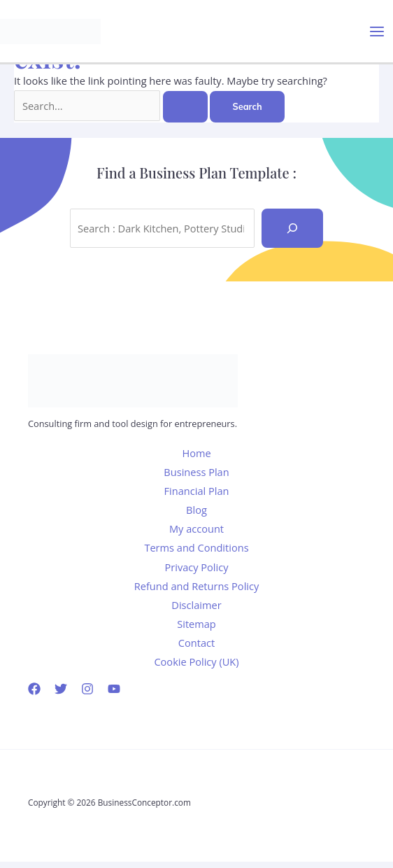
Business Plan (196, 472)
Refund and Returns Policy (197, 586)
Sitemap (196, 624)
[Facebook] (34, 689)
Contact (196, 643)
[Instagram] (87, 689)
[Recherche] (292, 228)
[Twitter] (61, 689)
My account (196, 528)
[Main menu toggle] (377, 31)
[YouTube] (114, 689)
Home (196, 453)
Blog (196, 510)
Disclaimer (196, 605)
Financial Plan (197, 491)
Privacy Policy (196, 567)
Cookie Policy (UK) (196, 661)
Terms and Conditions (196, 547)
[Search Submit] (185, 107)
